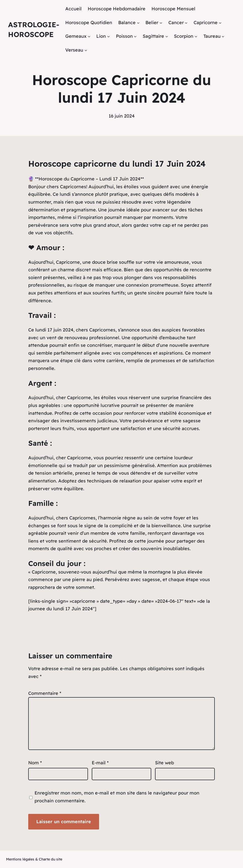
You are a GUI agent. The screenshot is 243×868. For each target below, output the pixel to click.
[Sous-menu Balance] (138, 23)
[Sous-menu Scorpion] (196, 36)
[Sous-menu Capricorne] (220, 23)
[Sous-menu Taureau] (223, 36)
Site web (164, 763)
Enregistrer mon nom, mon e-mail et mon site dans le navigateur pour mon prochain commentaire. (117, 797)
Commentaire (45, 693)
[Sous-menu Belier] (161, 23)
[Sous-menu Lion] (109, 36)
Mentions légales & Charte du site (34, 859)
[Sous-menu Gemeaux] (89, 36)
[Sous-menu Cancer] (186, 23)
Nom (35, 763)
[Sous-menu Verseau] (86, 50)
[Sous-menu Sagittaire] (167, 36)
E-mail (100, 763)
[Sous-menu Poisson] (135, 36)
